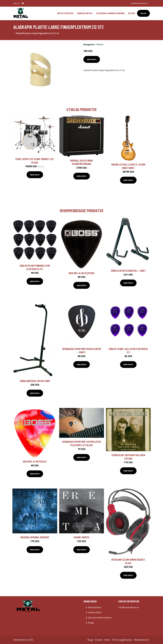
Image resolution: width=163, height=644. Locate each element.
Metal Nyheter (65, 13)
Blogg (132, 13)
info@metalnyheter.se (139, 3)
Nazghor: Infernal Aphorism (35, 537)
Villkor (107, 639)
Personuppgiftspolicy (122, 639)
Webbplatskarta (141, 639)
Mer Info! (92, 59)
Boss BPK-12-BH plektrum (81, 273)
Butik (143, 13)
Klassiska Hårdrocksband (110, 13)
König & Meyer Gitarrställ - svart (128, 270)
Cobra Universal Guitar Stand (35, 380)
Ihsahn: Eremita (81, 537)
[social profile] (23, 3)
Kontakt (99, 639)
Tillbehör (99, 44)
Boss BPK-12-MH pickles (35, 461)
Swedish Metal (85, 13)
